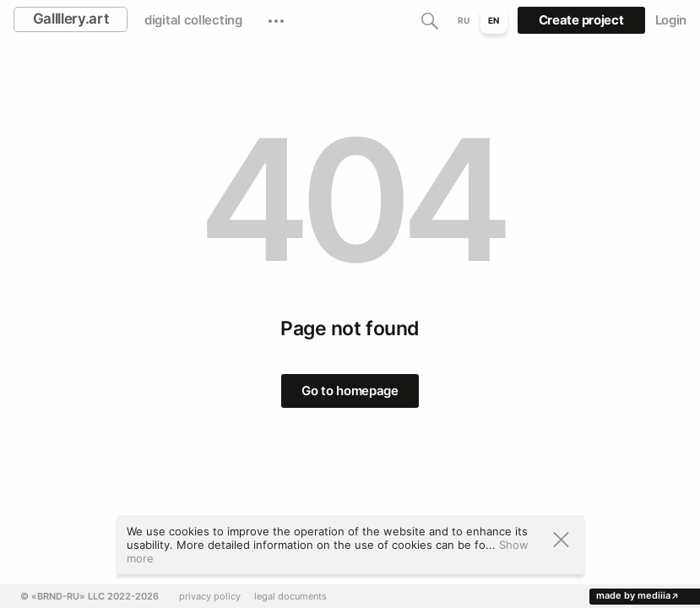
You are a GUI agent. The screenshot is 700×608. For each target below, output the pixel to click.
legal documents (290, 597)
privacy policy (210, 597)
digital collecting (193, 20)
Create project (581, 20)
